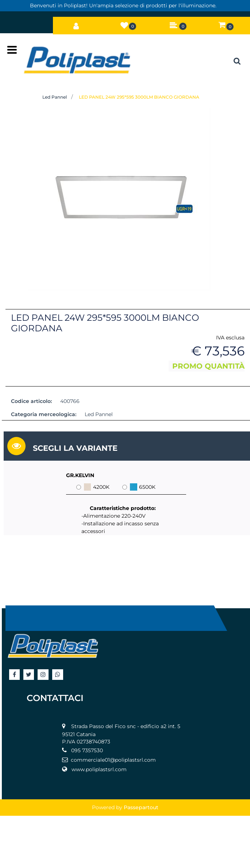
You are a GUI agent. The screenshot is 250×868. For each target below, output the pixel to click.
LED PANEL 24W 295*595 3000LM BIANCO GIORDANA (139, 97)
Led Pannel (55, 97)
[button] (120, 199)
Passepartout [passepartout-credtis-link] (141, 807)
